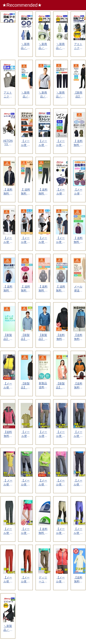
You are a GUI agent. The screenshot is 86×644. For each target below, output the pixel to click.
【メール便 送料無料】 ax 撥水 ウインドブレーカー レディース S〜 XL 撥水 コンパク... (61, 580)
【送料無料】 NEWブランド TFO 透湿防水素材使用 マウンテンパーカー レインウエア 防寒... (61, 337)
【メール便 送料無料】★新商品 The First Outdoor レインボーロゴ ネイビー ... (60, 240)
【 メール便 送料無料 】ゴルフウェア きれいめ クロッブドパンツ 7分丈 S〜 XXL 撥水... (8, 483)
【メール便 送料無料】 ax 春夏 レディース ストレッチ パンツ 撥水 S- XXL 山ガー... (78, 531)
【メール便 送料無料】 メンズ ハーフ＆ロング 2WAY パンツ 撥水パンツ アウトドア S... (78, 483)
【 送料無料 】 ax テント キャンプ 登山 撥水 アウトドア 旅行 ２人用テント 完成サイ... (43, 531)
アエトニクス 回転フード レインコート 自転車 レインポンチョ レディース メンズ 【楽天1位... (78, 46)
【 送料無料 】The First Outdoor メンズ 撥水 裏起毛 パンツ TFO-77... (43, 192)
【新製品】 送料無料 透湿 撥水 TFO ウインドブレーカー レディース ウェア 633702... (61, 386)
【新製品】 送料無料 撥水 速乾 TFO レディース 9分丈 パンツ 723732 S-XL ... (8, 337)
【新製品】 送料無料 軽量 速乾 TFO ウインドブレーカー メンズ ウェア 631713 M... (25, 386)
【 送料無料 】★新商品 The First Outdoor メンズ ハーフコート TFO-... (8, 192)
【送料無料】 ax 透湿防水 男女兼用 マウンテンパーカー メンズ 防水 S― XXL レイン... (78, 386)
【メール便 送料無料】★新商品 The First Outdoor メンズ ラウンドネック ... (25, 240)
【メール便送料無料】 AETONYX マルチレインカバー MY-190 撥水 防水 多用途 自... (61, 192)
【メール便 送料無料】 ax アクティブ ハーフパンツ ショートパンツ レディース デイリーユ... (25, 531)
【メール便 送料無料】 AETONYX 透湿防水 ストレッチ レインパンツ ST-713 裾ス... (25, 143)
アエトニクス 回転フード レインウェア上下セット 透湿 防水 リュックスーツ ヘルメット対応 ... (8, 46)
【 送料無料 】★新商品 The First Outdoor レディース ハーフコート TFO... (78, 143)
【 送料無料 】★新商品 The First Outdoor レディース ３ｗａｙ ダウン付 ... (25, 289)
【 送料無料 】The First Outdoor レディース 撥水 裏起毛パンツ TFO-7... (25, 192)
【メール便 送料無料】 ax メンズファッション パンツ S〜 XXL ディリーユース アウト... (61, 434)
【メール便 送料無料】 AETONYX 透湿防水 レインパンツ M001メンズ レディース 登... (61, 143)
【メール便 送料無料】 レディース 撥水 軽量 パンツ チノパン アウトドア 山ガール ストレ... (60, 483)
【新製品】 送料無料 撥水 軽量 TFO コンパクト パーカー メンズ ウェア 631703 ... (43, 337)
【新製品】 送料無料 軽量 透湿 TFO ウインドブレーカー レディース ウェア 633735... (25, 337)
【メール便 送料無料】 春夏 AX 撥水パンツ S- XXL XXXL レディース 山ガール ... (8, 580)
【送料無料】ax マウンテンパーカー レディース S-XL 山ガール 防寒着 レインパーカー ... (8, 434)
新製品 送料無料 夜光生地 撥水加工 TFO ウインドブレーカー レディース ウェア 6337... (43, 385)
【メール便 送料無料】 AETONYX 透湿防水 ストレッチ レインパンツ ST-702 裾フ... (43, 143)
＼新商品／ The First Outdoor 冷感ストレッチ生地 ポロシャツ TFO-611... (25, 95)
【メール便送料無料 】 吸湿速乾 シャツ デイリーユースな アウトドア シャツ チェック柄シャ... (26, 434)
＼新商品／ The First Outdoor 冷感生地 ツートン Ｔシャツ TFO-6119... (43, 95)
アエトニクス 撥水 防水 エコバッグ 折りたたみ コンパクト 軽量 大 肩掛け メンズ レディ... (8, 95)
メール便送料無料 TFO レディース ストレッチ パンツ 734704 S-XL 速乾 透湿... (78, 289)
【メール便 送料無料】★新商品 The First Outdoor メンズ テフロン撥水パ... (8, 240)
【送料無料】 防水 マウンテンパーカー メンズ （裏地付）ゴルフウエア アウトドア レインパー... (78, 337)
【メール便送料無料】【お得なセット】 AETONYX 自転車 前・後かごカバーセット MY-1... (78, 192)
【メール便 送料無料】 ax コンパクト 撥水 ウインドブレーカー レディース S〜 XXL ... (8, 386)
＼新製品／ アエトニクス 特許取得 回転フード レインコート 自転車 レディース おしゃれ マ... (8, 628)
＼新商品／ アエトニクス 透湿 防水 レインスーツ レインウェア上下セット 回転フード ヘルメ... (43, 46)
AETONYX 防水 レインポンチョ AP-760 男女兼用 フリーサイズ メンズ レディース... (8, 143)
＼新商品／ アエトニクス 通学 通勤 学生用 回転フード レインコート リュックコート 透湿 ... (25, 46)
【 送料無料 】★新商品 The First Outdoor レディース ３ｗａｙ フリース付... (78, 240)
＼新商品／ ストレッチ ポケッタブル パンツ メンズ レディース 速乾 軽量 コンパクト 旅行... (60, 95)
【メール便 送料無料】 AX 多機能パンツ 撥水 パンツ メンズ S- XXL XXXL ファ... (8, 531)
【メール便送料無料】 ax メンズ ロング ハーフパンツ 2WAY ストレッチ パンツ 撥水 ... (43, 434)
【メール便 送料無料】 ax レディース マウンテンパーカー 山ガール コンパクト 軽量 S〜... (43, 483)
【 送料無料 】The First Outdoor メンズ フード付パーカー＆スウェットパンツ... (43, 289)
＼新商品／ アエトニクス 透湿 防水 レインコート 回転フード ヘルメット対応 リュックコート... (60, 46)
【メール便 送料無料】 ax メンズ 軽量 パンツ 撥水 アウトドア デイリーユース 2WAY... (78, 434)
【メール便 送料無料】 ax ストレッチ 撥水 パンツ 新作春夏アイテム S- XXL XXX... (61, 531)
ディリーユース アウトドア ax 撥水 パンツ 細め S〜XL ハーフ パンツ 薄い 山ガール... (43, 580)
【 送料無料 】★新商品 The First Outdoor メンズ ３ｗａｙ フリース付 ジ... (8, 289)
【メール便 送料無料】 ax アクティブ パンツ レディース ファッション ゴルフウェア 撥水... (25, 483)
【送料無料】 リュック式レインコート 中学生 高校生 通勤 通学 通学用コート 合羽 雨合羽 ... (78, 580)
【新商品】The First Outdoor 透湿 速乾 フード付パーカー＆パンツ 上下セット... (78, 95)
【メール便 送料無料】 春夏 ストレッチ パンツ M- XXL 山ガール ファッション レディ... (25, 580)
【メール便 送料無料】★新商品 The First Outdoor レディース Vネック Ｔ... (43, 240)
